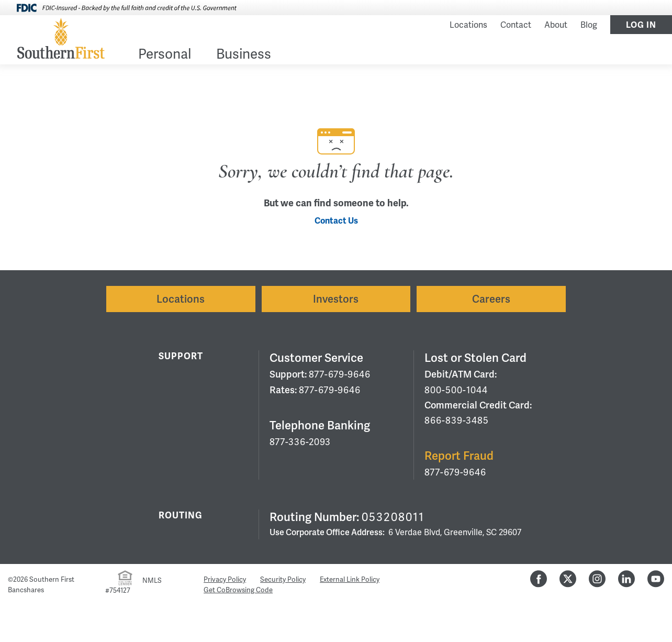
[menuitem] (165, 56)
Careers (491, 299)
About (556, 25)
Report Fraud (459, 456)
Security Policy (283, 579)
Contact (516, 25)
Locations (468, 25)
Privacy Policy (225, 579)
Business (244, 55)
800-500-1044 (456, 390)
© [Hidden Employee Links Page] (10, 579)
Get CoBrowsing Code (238, 590)
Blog (589, 25)
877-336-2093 (300, 442)
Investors (336, 299)
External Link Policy (350, 579)
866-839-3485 (457, 420)
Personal (165, 55)
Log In (641, 25)
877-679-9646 (340, 374)
